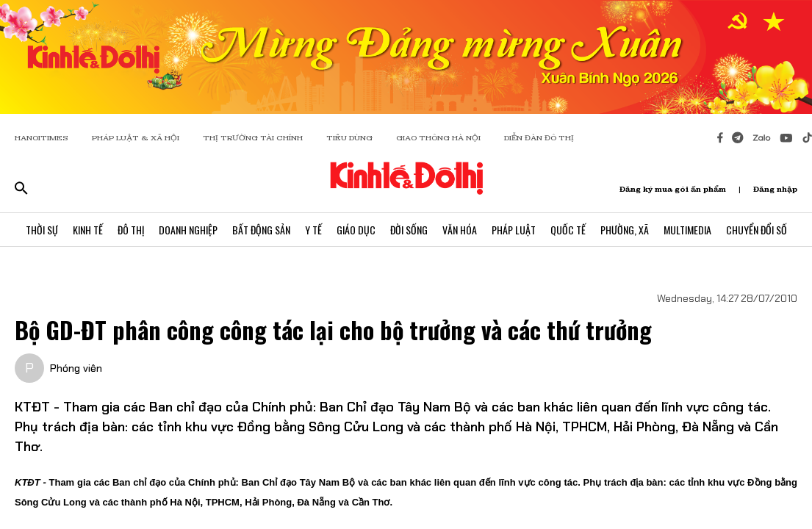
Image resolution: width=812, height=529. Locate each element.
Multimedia (687, 230)
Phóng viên (76, 368)
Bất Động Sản (261, 230)
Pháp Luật (514, 230)
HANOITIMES (42, 138)
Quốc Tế (568, 230)
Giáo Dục (356, 230)
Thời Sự (42, 230)
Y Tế (313, 230)
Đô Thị (131, 230)
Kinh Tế (88, 230)
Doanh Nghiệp (188, 230)
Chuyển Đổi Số (757, 230)
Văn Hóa (460, 230)
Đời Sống (409, 230)
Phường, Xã (625, 230)
